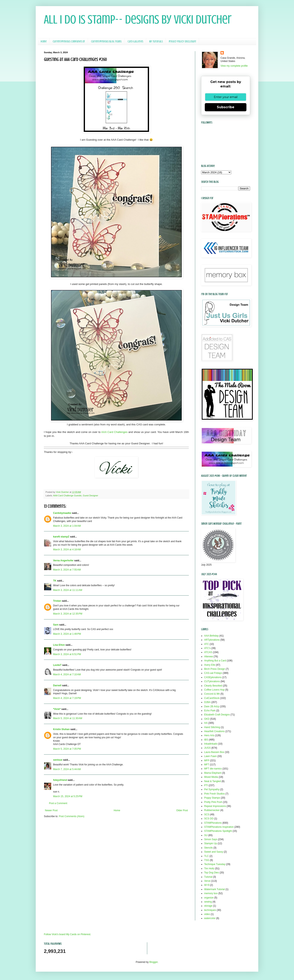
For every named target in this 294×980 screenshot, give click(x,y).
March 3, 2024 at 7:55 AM (67, 570)
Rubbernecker (212, 810)
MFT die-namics (213, 769)
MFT (207, 765)
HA (206, 723)
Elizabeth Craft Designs (217, 715)
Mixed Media (211, 777)
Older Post (182, 810)
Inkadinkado (211, 744)
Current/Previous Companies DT (69, 41)
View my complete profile (234, 66)
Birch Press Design (215, 669)
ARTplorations (212, 640)
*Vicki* (57, 709)
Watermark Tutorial (214, 889)
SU (206, 835)
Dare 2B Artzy (212, 706)
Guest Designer (90, 496)
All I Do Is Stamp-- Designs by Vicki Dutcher (138, 19)
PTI (206, 785)
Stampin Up (211, 843)
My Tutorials (156, 41)
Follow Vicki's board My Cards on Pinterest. (67, 934)
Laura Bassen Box (214, 752)
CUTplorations (212, 681)
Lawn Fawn (210, 756)
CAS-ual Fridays (213, 673)
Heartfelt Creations (214, 731)
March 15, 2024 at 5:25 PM (68, 796)
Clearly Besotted (213, 686)
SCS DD (209, 819)
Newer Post (51, 810)
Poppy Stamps (212, 798)
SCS (207, 814)
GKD (207, 719)
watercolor (210, 918)
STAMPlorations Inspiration (219, 827)
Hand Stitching (212, 727)
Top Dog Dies (212, 873)
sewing (208, 902)
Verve (207, 881)
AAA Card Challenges (114, 432)
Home (44, 41)
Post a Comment (58, 803)
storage (208, 906)
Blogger (153, 962)
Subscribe (226, 107)
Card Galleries (135, 41)
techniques (210, 910)
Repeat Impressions (215, 806)
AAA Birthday (211, 636)
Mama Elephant (213, 773)
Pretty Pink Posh (213, 802)
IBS (206, 740)
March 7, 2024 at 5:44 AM (67, 769)
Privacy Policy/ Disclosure (182, 41)
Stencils (208, 848)
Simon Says (211, 839)
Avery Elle (210, 665)
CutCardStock (212, 698)
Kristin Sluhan (61, 729)
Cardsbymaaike (62, 513)
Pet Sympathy (212, 789)
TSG (207, 860)
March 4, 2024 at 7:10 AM (67, 674)
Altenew (209, 657)
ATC (207, 644)
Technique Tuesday (215, 864)
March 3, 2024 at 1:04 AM (67, 526)
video (207, 914)
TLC (207, 856)
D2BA (207, 702)
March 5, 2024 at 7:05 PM (67, 749)
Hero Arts (209, 735)
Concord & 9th (212, 694)
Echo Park (210, 711)
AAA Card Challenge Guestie (67, 496)
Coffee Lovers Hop (214, 690)
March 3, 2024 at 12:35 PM (68, 614)
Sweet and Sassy (214, 852)
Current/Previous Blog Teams (106, 41)
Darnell (57, 685)
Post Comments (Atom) (72, 816)
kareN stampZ (61, 537)
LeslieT (57, 665)
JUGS (207, 748)
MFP (207, 760)
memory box (211, 893)
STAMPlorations (213, 823)
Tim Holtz (209, 869)
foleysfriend (60, 780)
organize (209, 898)
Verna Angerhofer (63, 561)
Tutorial (208, 877)
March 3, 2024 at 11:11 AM (68, 590)
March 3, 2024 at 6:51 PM (67, 654)
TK (55, 581)
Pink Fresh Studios (214, 794)
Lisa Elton (59, 645)
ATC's (207, 648)
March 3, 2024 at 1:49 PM (67, 634)
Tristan (57, 601)
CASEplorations (213, 677)
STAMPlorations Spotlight (218, 831)
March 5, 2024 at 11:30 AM (68, 718)
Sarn (56, 625)
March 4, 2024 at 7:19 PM (67, 698)
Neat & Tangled (213, 781)
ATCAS (208, 652)
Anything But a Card (215, 661)
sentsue (58, 760)
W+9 (207, 885)
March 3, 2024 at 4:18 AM (67, 550)
